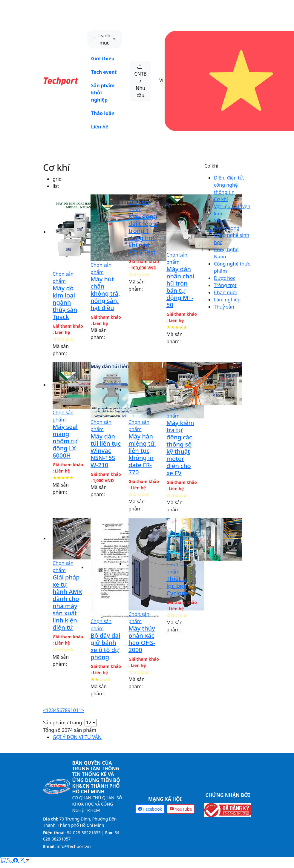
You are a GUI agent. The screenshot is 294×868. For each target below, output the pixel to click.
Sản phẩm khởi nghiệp (103, 93)
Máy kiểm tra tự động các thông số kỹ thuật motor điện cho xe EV (180, 448)
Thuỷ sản (224, 307)
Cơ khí (56, 167)
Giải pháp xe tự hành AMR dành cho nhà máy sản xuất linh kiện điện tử (67, 602)
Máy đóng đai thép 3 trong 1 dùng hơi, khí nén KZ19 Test (143, 234)
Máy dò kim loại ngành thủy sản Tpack (65, 302)
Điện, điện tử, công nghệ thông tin (229, 185)
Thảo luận (103, 113)
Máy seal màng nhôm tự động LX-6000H (65, 441)
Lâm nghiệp (227, 300)
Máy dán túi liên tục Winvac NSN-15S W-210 (106, 451)
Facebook (150, 809)
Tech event (104, 72)
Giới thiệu (103, 59)
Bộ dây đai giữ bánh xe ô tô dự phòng (105, 646)
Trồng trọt (225, 285)
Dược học (225, 278)
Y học (220, 221)
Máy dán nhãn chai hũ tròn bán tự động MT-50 (180, 287)
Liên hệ (100, 127)
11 (79, 710)
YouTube (181, 809)
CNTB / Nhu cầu (140, 81)
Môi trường (227, 228)
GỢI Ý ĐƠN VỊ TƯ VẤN (77, 737)
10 (73, 710)
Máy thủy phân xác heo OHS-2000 (142, 639)
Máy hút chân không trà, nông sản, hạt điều (105, 293)
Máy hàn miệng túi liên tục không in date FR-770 (142, 454)
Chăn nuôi (225, 292)
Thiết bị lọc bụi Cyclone (178, 586)
